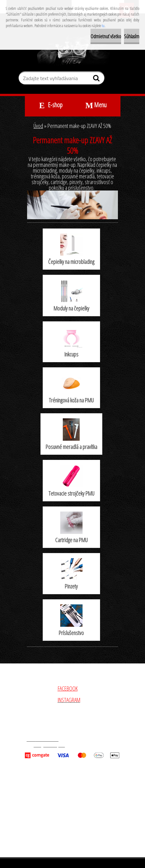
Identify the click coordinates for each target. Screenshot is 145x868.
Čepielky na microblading (71, 250)
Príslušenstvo (71, 621)
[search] (97, 79)
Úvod (38, 126)
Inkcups (71, 342)
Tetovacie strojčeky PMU (71, 481)
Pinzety (71, 574)
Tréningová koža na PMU (71, 388)
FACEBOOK (68, 688)
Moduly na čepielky (71, 296)
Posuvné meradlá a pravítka (71, 434)
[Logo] (72, 51)
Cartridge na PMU (71, 528)
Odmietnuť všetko (106, 36)
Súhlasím (132, 36)
